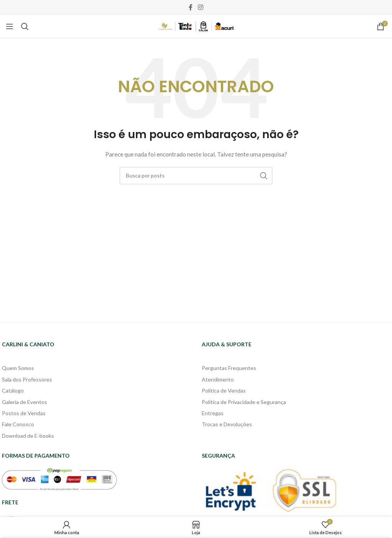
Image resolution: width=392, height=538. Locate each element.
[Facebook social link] (191, 7)
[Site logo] (196, 26)
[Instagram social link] (200, 7)
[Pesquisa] (25, 26)
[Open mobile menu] (10, 26)
